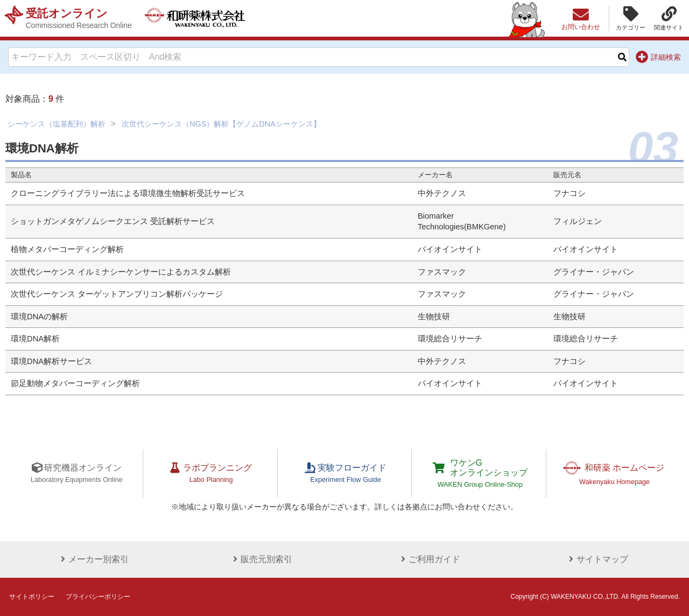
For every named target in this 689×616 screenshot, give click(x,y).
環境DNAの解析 (39, 317)
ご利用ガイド (428, 559)
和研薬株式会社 (197, 18)
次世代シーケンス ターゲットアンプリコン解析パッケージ (117, 294)
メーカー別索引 (93, 559)
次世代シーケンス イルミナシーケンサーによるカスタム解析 (121, 272)
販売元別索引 (261, 559)
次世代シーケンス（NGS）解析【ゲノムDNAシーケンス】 (221, 124)
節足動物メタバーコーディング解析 (75, 383)
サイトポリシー (32, 597)
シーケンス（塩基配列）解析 (57, 124)
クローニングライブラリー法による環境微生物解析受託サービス (128, 193)
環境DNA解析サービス (51, 361)
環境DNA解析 (35, 339)
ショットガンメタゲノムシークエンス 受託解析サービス (113, 221)
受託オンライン (79, 18)
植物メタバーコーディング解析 (67, 249)
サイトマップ (596, 559)
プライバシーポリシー (98, 597)
